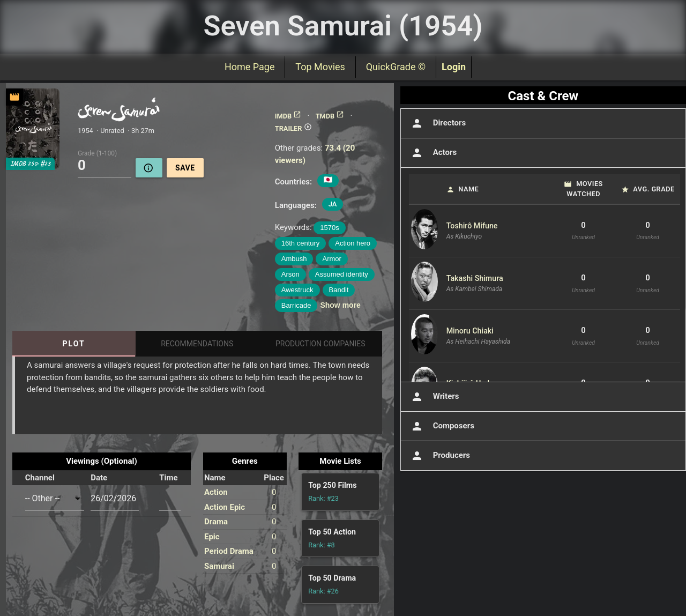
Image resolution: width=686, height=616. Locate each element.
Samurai (219, 566)
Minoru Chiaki (470, 331)
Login (454, 67)
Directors (438, 123)
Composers (442, 426)
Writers (434, 397)
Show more (340, 305)
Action (216, 492)
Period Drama (229, 551)
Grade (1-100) (97, 153)
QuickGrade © (396, 67)
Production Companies (320, 344)
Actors (433, 153)
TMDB (330, 116)
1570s (329, 228)
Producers (439, 456)
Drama (216, 522)
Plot (74, 344)
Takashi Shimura (475, 278)
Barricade (296, 305)
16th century (301, 243)
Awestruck (297, 290)
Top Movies (320, 67)
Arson (290, 274)
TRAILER (293, 128)
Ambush (294, 259)
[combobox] (55, 499)
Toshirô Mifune (472, 226)
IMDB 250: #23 (30, 164)
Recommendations (197, 344)
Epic (212, 537)
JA (333, 204)
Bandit (339, 290)
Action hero (353, 243)
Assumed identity (342, 274)
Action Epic (225, 507)
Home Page (249, 67)
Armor (331, 259)
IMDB (288, 116)
